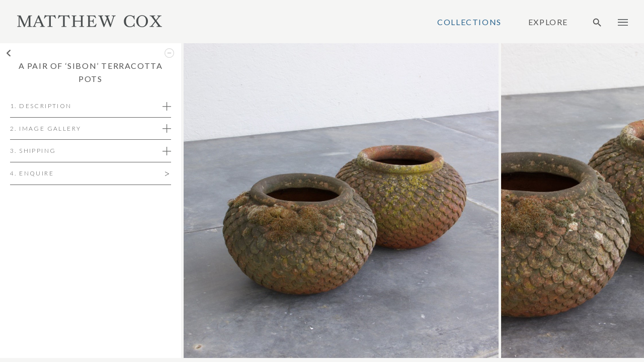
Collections (469, 22)
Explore (548, 22)
